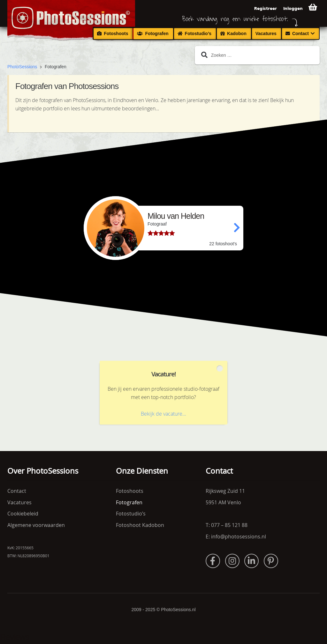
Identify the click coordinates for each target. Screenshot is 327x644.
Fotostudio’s (198, 33)
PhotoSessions (22, 67)
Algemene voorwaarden (36, 525)
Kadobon (237, 33)
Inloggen (293, 8)
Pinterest (271, 561)
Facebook (213, 561)
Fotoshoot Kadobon (140, 525)
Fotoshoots (116, 33)
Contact (300, 33)
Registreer (266, 8)
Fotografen (157, 33)
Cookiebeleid (23, 514)
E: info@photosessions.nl (236, 537)
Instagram (232, 561)
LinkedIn (251, 561)
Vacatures (266, 33)
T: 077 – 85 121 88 (227, 525)
